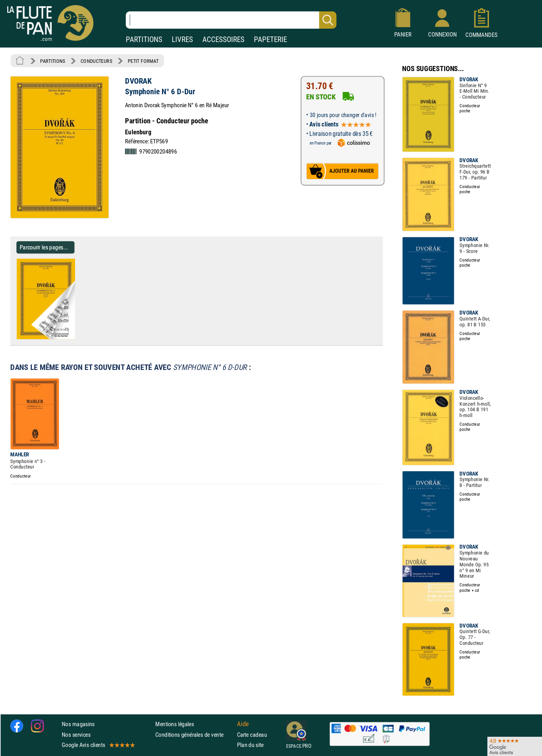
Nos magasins (78, 724)
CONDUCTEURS (96, 61)
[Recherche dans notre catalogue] (231, 20)
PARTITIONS (144, 39)
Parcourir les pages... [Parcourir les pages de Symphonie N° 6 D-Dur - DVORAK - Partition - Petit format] (44, 247)
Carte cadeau (252, 734)
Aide (243, 724)
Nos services (76, 734)
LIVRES (182, 39)
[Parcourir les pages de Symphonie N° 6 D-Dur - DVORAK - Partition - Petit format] (78, 337)
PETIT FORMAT (143, 61)
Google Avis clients (98, 745)
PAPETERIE (270, 39)
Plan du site (250, 745)
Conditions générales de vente (194, 734)
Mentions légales (175, 724)
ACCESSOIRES (223, 39)
